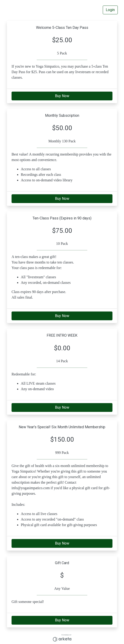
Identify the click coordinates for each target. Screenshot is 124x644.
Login (110, 10)
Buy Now (62, 96)
